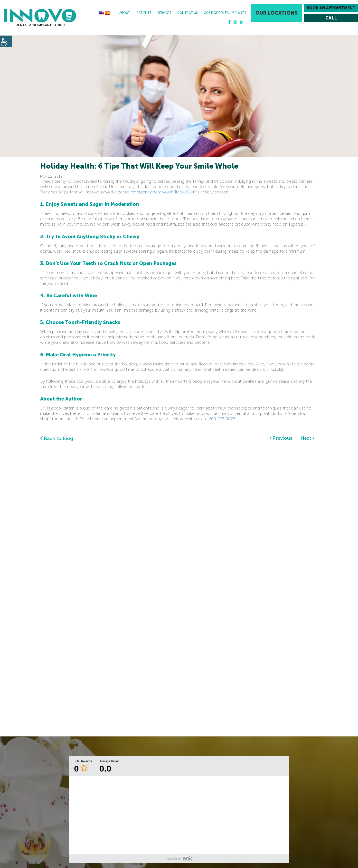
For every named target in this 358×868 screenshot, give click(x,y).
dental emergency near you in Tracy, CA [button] (155, 192)
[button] (40, 18)
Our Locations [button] (276, 13)
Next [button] (307, 438)
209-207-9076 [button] (222, 419)
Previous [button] (281, 438)
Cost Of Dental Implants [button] (225, 13)
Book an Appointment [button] (331, 8)
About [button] (125, 13)
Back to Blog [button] (57, 438)
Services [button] (164, 13)
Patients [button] (144, 13)
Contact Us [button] (188, 13)
